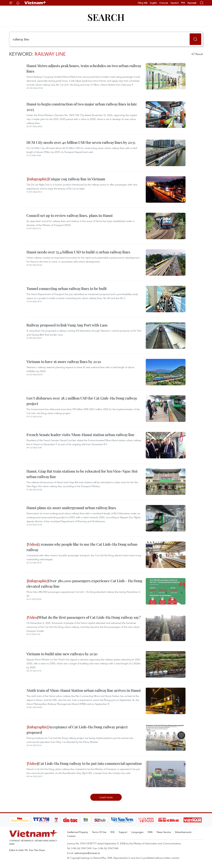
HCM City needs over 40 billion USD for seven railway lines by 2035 (81, 142)
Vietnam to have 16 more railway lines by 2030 (64, 362)
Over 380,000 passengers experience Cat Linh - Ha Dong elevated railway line (84, 583)
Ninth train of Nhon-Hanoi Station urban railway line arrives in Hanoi (84, 690)
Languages (137, 832)
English (153, 3)
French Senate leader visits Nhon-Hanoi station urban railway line (80, 435)
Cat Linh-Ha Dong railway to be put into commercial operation (84, 763)
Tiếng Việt (143, 3)
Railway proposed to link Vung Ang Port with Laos (67, 325)
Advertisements (183, 832)
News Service (164, 832)
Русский (192, 3)
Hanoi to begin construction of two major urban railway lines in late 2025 (82, 107)
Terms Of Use (99, 832)
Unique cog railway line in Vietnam (66, 179)
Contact (71, 836)
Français (164, 3)
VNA (150, 832)
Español (175, 3)
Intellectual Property (78, 832)
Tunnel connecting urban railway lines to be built (67, 288)
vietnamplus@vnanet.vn (87, 853)
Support (123, 832)
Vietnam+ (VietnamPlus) (35, 3)
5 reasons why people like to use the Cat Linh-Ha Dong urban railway (82, 547)
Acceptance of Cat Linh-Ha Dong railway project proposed (77, 730)
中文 (183, 3)
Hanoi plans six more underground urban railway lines (71, 508)
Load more (106, 797)
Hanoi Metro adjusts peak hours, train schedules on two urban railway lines (84, 68)
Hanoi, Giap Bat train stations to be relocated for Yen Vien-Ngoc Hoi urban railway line (82, 474)
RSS (113, 832)
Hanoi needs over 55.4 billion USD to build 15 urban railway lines (78, 252)
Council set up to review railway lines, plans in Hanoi (70, 215)
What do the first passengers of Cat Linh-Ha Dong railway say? (84, 617)
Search (106, 17)
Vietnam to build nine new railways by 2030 (62, 654)
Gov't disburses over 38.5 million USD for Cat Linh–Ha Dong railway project (82, 401)
